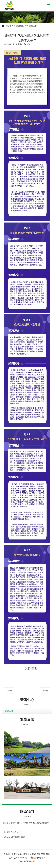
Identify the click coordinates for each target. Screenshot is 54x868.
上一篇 (9, 690)
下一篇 (45, 690)
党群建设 (20, 26)
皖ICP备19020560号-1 (19, 858)
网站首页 (10, 26)
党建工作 (33, 26)
